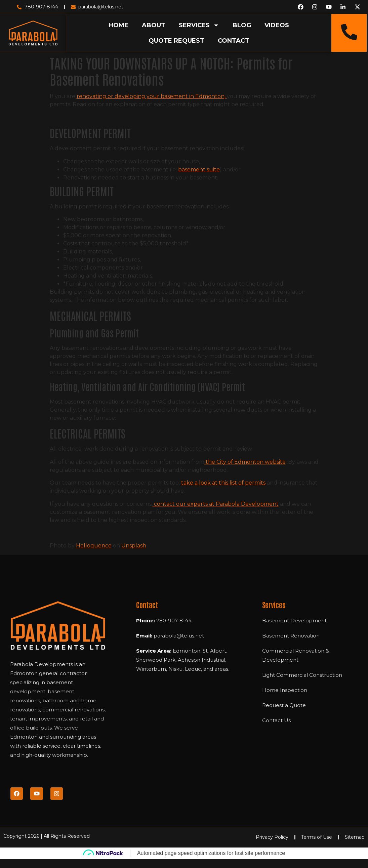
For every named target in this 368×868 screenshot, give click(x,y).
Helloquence (94, 546)
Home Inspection (285, 690)
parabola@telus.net (179, 636)
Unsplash (134, 546)
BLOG (242, 25)
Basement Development (294, 621)
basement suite (199, 170)
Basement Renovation (291, 636)
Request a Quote (284, 705)
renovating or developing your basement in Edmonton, (152, 96)
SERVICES (199, 25)
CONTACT (234, 41)
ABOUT (154, 25)
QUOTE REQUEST (176, 41)
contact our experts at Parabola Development (216, 504)
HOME (118, 25)
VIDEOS (277, 25)
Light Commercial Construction (302, 675)
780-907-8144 (174, 621)
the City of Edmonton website (245, 462)
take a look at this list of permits (223, 483)
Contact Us (276, 720)
